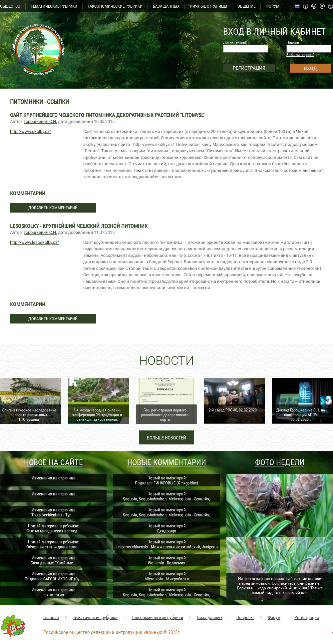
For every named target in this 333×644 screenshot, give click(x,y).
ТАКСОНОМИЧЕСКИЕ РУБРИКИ (115, 6)
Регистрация (307, 617)
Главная (51, 617)
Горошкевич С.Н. (40, 121)
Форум (274, 617)
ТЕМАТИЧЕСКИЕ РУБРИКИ (54, 6)
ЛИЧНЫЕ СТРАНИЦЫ (208, 6)
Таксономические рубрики (157, 617)
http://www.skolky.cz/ (30, 131)
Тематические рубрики (95, 617)
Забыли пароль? (300, 55)
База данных (210, 617)
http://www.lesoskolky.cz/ (34, 242)
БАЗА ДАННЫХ (166, 6)
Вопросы (245, 617)
